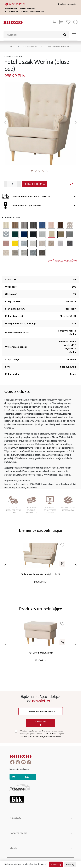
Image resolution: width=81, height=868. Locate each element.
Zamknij (70, 864)
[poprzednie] (5, 120)
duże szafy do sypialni (26, 483)
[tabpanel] (40, 121)
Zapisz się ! (41, 718)
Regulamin (65, 860)
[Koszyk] (54, 22)
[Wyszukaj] (34, 35)
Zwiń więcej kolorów (62, 256)
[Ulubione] (68, 22)
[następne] (76, 120)
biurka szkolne (12, 479)
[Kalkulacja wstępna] (61, 22)
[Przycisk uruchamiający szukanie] (65, 35)
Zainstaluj (56, 864)
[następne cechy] (72, 497)
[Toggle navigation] (74, 35)
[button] (6, 179)
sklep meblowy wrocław (53, 479)
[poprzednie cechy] (9, 497)
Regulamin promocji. (67, 4)
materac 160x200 (30, 479)
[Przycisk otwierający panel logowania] (75, 22)
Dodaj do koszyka (35, 179)
